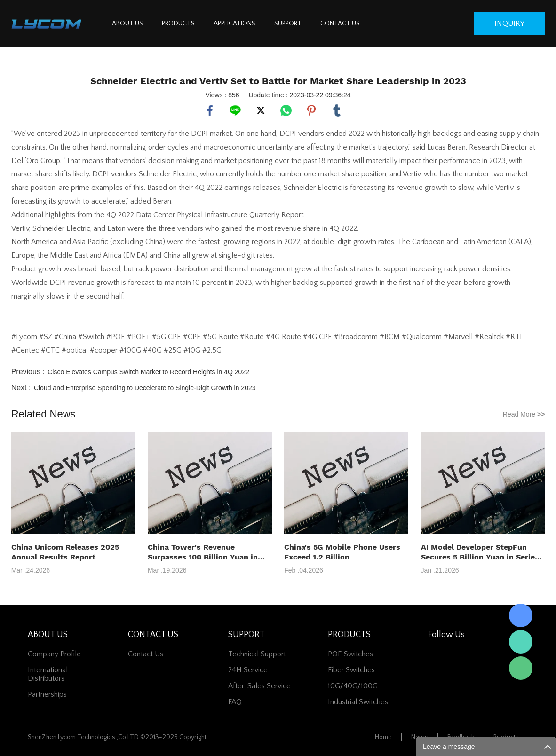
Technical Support (257, 654)
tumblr (337, 110)
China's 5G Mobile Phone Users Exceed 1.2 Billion (342, 552)
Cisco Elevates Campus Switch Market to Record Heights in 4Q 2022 (148, 372)
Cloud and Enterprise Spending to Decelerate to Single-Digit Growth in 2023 (145, 388)
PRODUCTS (178, 24)
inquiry (509, 24)
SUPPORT (288, 24)
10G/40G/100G (353, 686)
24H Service (248, 670)
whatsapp (286, 110)
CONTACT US (340, 24)
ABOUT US (127, 24)
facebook (210, 110)
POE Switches (350, 654)
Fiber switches (351, 670)
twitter (261, 110)
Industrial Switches (358, 702)
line (235, 110)
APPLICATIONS (234, 24)
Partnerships (47, 694)
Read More (524, 414)
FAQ (235, 702)
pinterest (311, 110)
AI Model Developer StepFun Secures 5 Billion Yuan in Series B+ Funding (480, 552)
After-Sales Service (259, 686)
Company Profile (54, 654)
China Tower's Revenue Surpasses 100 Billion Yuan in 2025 (203, 552)
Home (383, 737)
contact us (146, 654)
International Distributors (48, 674)
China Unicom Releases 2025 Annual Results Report (65, 552)
